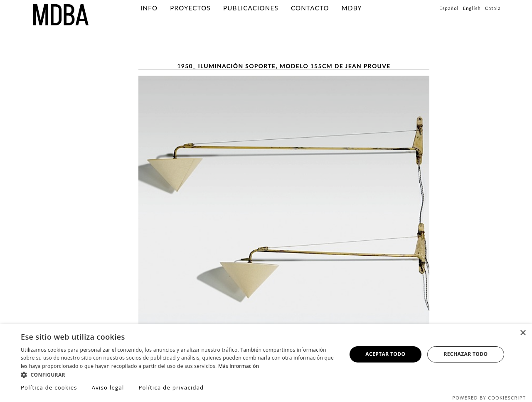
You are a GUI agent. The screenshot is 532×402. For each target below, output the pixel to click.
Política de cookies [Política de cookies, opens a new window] (49, 387)
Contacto (310, 8)
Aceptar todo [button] (385, 354)
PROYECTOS (190, 8)
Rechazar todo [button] (465, 354)
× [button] (523, 333)
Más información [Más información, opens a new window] (239, 366)
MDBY (352, 8)
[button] (179, 374)
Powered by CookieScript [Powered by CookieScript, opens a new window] (489, 398)
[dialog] (266, 363)
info (149, 8)
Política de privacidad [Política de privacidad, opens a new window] (171, 387)
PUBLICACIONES (251, 8)
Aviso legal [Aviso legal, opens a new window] (108, 387)
